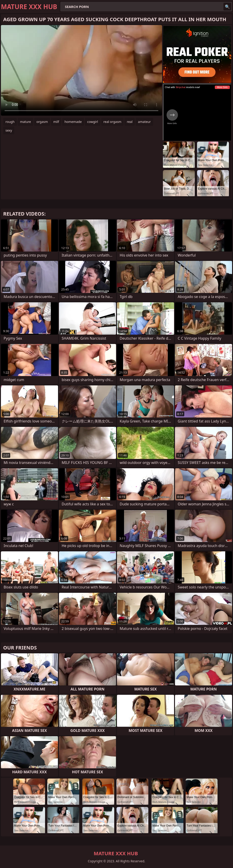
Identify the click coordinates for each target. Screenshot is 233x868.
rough (10, 122)
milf (56, 122)
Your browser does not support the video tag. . (81, 70)
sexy (9, 130)
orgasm (42, 122)
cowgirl (93, 122)
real (130, 122)
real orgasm (113, 122)
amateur (144, 122)
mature (25, 122)
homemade (73, 122)
